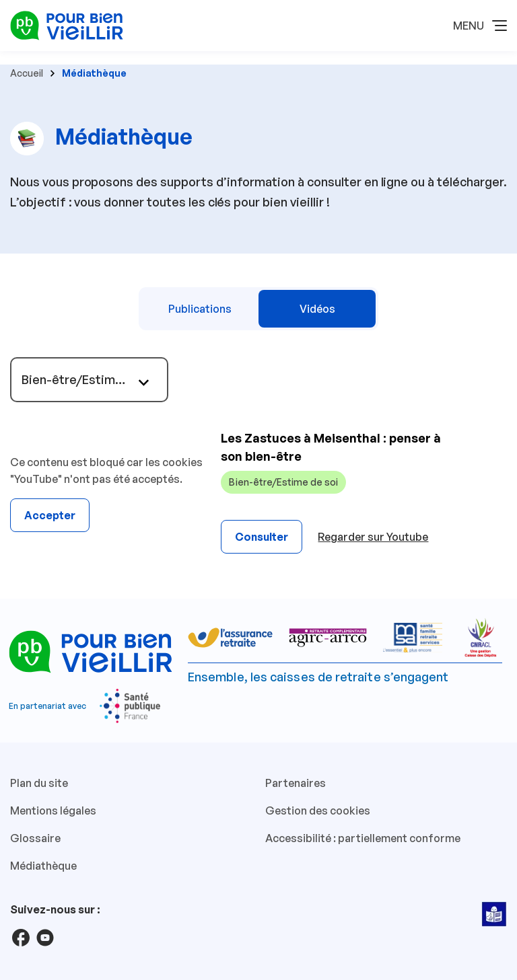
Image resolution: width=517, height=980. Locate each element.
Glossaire (35, 838)
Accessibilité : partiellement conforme (363, 838)
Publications (200, 309)
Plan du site (39, 783)
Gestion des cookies (318, 811)
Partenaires (296, 783)
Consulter (262, 537)
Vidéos (317, 309)
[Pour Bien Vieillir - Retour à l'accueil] (67, 24)
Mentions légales (53, 811)
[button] (480, 26)
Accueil (27, 73)
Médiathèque (43, 866)
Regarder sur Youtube (373, 537)
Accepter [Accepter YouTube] (50, 515)
